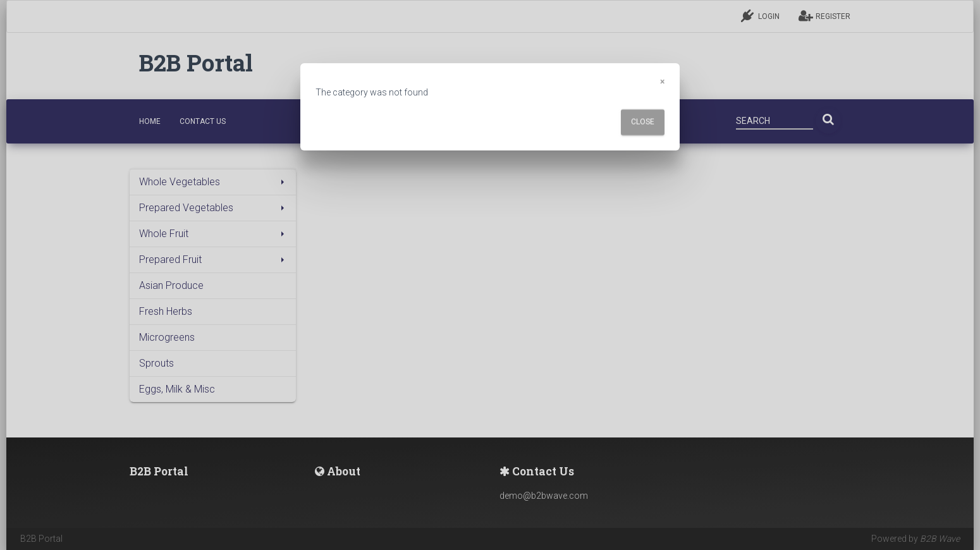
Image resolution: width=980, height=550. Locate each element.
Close (643, 122)
